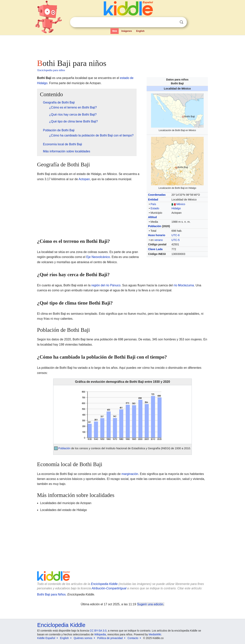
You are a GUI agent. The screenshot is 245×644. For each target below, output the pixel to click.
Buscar (181, 22)
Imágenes (127, 31)
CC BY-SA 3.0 (98, 631)
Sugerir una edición (150, 604)
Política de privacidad (110, 638)
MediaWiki (155, 634)
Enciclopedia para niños (51, 70)
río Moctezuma (184, 285)
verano (158, 240)
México (181, 204)
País (153, 204)
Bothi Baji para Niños (51, 594)
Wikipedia (100, 634)
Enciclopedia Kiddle (104, 584)
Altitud (152, 217)
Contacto (133, 638)
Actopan (84, 179)
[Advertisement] (122, 46)
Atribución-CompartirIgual (109, 588)
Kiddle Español (46, 638)
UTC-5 (176, 240)
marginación (130, 474)
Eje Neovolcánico (98, 257)
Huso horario (157, 235)
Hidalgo (176, 208)
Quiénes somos (83, 638)
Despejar (174, 22)
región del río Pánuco (106, 285)
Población (155, 226)
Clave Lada (155, 249)
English (140, 31)
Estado (155, 208)
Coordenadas (157, 195)
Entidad (153, 200)
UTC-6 (176, 235)
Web (115, 31)
